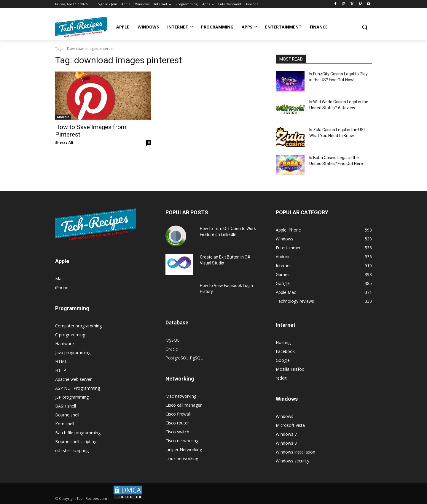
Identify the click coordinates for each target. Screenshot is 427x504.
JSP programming (72, 397)
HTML (61, 361)
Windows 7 (286, 434)
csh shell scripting (72, 450)
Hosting (283, 342)
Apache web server (73, 379)
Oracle (172, 349)
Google (283, 360)
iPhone (62, 287)
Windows (285, 416)
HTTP (61, 370)
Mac (59, 279)
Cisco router (177, 423)
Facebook (285, 351)
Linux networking (182, 458)
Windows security (293, 461)
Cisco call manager (184, 405)
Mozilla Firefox (290, 369)
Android (63, 117)
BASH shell (66, 406)
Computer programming (78, 326)
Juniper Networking (184, 450)
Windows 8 (286, 443)
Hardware (64, 344)
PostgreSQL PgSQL (184, 358)
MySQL (172, 340)
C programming (70, 335)
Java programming (73, 352)
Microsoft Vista (290, 425)
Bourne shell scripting (76, 442)
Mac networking (181, 396)
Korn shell (65, 424)
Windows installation (295, 452)
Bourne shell (67, 415)
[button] (365, 27)
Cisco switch (177, 432)
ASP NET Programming (78, 388)
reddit (281, 378)
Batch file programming (78, 433)
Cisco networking (182, 441)
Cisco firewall (178, 414)
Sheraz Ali (64, 142)
